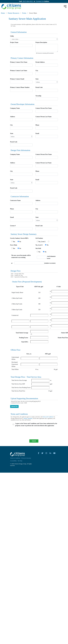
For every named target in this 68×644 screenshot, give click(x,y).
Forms (24, 13)
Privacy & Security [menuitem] (26, 458)
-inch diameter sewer (51, 257)
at (12, 263)
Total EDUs (25, 342)
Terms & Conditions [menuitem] (15, 458)
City (37, 71)
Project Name (14, 42)
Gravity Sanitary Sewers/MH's (19, 238)
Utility (12, 36)
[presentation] (26, 433)
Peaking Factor (24, 338)
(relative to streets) (50, 263)
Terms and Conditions (48, 417)
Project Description (41, 42)
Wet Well (38, 248)
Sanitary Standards (28, 418)
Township (38, 96)
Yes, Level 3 (39, 245)
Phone (37, 125)
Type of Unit (20, 287)
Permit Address (40, 62)
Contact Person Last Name (43, 117)
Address (13, 117)
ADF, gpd (48, 354)
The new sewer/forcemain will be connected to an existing (21, 256)
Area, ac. (29, 354)
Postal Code (39, 87)
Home (3, 13)
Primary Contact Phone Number (20, 87)
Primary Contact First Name (19, 62)
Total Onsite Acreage (22, 333)
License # (13, 226)
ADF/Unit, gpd (39, 287)
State (37, 79)
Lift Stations (39, 238)
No (20, 242)
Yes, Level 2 (42, 242)
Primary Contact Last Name (19, 71)
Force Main (14, 245)
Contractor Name (15, 200)
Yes (14, 242)
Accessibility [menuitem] (13, 461)
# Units (59, 287)
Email (37, 133)
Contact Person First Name (44, 108)
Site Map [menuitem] (20, 461)
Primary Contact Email (17, 79)
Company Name (15, 108)
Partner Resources (14, 13)
